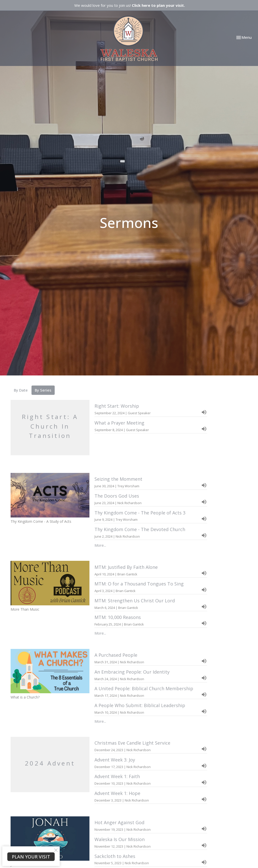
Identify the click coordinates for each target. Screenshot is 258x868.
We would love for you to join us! (130, 5)
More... (100, 545)
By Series (43, 390)
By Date (21, 390)
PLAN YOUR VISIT (31, 857)
